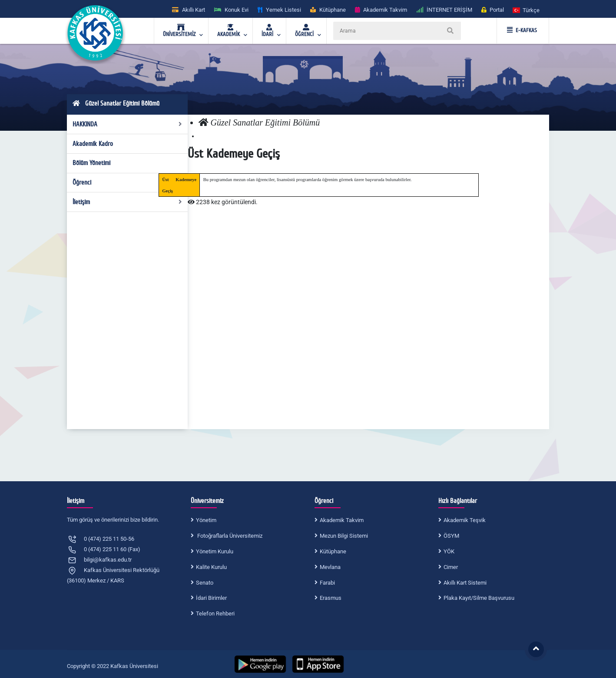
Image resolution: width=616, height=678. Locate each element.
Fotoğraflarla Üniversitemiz (229, 536)
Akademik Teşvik (465, 520)
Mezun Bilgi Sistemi (344, 536)
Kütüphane (333, 551)
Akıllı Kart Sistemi (465, 583)
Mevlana (330, 567)
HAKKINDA (128, 124)
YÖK (449, 551)
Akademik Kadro (93, 144)
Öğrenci (128, 182)
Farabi (327, 583)
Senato (205, 583)
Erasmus (331, 598)
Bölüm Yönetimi (91, 163)
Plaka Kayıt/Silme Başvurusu (479, 598)
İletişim (128, 202)
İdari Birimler (211, 598)
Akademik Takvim (342, 520)
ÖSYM (451, 536)
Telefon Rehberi (215, 614)
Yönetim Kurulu (215, 551)
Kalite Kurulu (211, 567)
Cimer (451, 567)
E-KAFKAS (522, 30)
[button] (527, 10)
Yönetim (206, 520)
